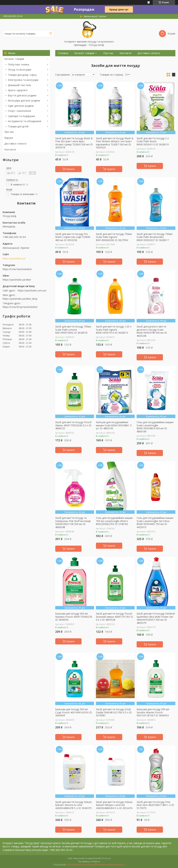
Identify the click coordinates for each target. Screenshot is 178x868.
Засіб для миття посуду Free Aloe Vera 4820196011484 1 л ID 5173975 (155, 805)
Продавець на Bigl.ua (89, 861)
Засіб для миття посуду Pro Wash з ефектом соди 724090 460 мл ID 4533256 (73, 237)
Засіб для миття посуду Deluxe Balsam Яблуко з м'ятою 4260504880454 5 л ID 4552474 (114, 805)
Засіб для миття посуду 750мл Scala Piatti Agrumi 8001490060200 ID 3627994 (114, 237)
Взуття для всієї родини (22, 95)
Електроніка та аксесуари (23, 80)
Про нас (9, 132)
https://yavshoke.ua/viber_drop (20, 299)
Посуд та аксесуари (20, 70)
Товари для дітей (18, 126)
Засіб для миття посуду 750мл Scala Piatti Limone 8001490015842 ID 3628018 (73, 330)
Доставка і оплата (15, 144)
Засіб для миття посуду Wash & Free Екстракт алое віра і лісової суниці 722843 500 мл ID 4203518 (74, 143)
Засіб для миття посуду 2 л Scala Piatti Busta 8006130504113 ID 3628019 (153, 141)
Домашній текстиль (20, 85)
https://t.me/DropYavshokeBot (20, 307)
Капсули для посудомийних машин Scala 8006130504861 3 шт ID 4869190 (114, 425)
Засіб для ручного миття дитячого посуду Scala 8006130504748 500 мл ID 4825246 (152, 331)
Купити (71, 169)
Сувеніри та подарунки (21, 116)
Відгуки (9, 138)
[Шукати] (51, 34)
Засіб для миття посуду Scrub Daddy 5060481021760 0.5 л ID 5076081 (114, 712)
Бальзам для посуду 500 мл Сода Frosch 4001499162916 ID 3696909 (74, 712)
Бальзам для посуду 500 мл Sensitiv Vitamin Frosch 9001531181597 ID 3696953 (153, 712)
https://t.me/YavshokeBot (17, 269)
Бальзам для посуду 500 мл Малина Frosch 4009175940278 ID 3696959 (74, 617)
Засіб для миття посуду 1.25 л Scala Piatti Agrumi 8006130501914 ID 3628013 (114, 330)
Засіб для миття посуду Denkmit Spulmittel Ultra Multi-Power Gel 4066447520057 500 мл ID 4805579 (156, 618)
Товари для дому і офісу (22, 75)
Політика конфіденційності (111, 865)
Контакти (10, 149)
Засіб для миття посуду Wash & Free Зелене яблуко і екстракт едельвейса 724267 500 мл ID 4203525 (115, 143)
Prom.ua (106, 858)
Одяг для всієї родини (21, 106)
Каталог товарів (14, 59)
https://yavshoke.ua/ (14, 259)
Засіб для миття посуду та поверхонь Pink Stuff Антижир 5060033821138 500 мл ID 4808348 (73, 523)
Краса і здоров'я (18, 90)
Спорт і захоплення (19, 111)
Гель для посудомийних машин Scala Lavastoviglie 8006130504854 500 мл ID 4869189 (155, 427)
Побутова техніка (19, 64)
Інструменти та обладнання (25, 121)
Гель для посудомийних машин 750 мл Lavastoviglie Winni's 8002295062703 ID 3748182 (114, 521)
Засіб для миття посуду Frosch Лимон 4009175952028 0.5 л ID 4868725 (73, 425)
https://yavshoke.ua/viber (17, 280)
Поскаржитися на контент (81, 865)
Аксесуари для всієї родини (24, 100)
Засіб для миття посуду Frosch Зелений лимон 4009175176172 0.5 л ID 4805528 (114, 617)
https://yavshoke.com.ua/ (32, 290)
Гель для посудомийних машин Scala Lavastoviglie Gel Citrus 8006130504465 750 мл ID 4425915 (155, 523)
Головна (63, 53)
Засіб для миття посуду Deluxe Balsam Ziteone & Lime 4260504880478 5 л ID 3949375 (73, 805)
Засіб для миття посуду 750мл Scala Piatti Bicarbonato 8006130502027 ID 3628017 (155, 237)
